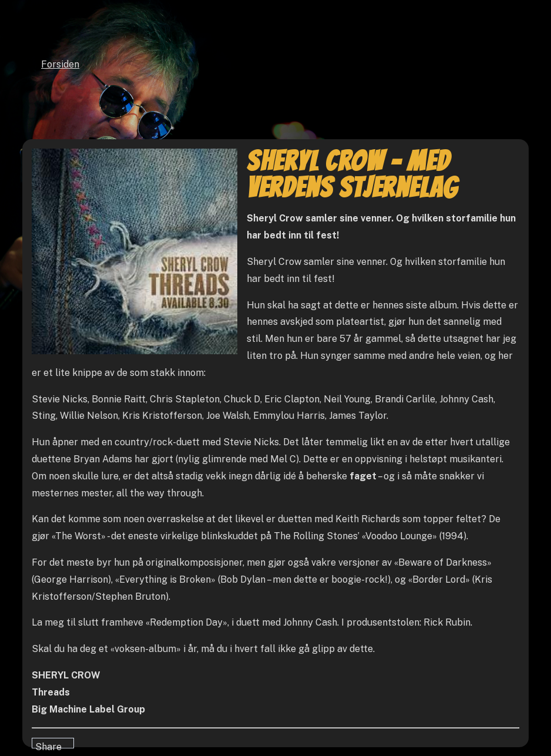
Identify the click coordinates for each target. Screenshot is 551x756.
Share (48, 745)
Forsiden (60, 64)
